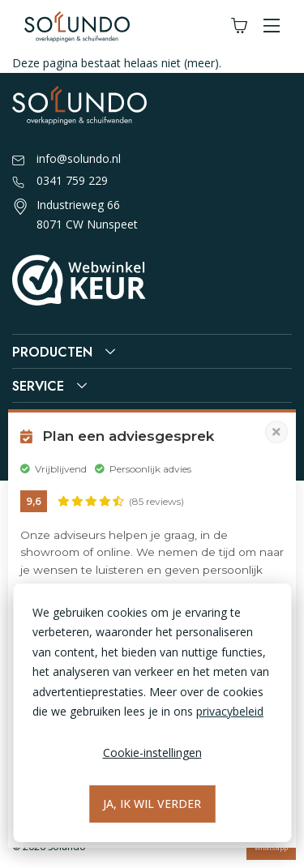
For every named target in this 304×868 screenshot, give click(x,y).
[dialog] (152, 713)
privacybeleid (230, 711)
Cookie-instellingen (152, 753)
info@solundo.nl (66, 160)
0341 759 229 (60, 182)
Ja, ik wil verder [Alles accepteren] (152, 804)
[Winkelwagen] (239, 26)
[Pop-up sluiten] (276, 432)
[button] (272, 26)
